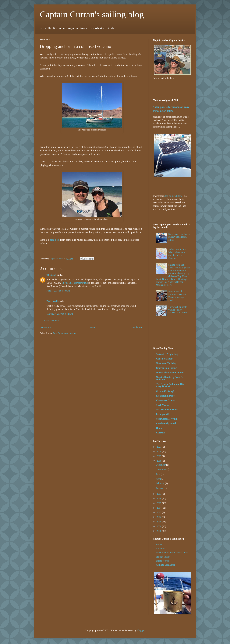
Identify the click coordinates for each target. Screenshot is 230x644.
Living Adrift (163, 414)
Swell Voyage (163, 405)
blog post (55, 240)
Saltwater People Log (167, 354)
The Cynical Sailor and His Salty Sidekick (170, 385)
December (161, 465)
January (160, 488)
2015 (159, 503)
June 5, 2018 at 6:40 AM (58, 291)
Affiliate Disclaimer (166, 565)
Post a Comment (52, 321)
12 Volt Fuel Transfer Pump (75, 283)
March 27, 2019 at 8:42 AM (60, 314)
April (159, 479)
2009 (159, 526)
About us (160, 549)
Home (92, 327)
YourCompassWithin (167, 419)
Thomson (51, 275)
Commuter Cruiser (166, 400)
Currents (161, 433)
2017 (159, 494)
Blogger (141, 630)
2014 (159, 508)
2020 (159, 452)
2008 (159, 531)
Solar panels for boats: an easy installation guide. (179, 237)
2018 (159, 461)
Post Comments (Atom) (64, 333)
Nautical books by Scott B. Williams (170, 378)
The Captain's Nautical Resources (172, 553)
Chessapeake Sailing (167, 368)
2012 (159, 517)
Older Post (138, 327)
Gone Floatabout (165, 359)
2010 (159, 522)
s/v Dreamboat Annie (167, 410)
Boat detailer (53, 301)
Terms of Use (162, 561)
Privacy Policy (163, 557)
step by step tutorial (174, 196)
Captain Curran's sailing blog (92, 14)
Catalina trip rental (166, 423)
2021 (159, 447)
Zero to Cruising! (165, 391)
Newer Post (46, 327)
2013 (159, 512)
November (161, 469)
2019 (159, 456)
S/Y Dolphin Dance (166, 396)
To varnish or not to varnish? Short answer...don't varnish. (179, 310)
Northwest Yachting (166, 363)
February (160, 483)
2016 (159, 499)
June (158, 474)
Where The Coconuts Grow (170, 373)
